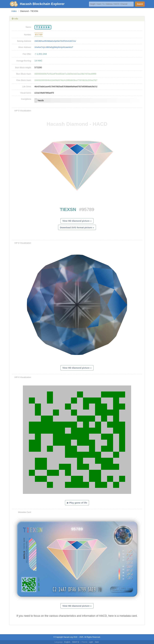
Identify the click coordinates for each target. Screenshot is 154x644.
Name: (29, 27)
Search (140, 4)
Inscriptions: (26, 99)
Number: (28, 35)
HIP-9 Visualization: (23, 377)
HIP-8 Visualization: (23, 243)
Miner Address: (25, 47)
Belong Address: (24, 41)
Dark (97, 642)
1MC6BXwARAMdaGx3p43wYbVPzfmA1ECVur (55, 41)
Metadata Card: (25, 512)
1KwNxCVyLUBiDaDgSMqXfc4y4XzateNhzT (54, 47)
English (67, 642)
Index (14, 11)
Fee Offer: (27, 54)
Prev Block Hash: (24, 80)
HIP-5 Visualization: (23, 111)
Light (91, 642)
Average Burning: (24, 61)
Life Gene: (27, 87)
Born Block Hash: (24, 74)
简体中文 (76, 642)
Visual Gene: (26, 93)
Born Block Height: (23, 68)
